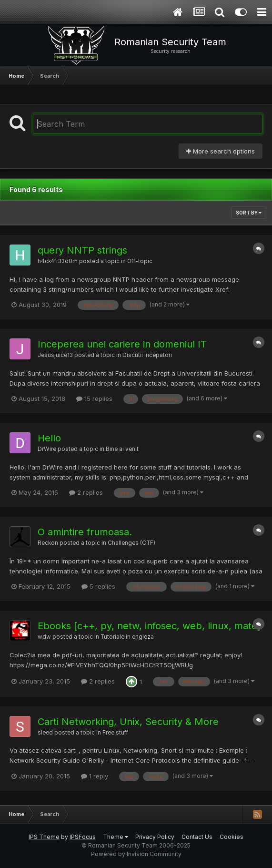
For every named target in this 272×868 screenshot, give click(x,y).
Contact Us (197, 837)
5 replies (98, 586)
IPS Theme (44, 837)
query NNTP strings (82, 250)
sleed (45, 733)
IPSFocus (83, 837)
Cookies (232, 837)
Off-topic (140, 261)
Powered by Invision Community (136, 854)
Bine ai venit (122, 449)
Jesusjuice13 (55, 355)
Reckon (48, 543)
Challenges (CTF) (131, 543)
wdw (44, 637)
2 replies (86, 492)
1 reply (95, 776)
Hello (49, 438)
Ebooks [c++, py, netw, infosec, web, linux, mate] (149, 626)
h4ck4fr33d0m (58, 261)
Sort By (249, 213)
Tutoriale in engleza (127, 637)
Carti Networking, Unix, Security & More (128, 722)
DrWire (47, 449)
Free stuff (115, 733)
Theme (116, 837)
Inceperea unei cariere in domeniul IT (122, 344)
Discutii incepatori (147, 355)
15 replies (94, 398)
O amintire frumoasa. (85, 532)
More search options (221, 151)
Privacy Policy (155, 837)
